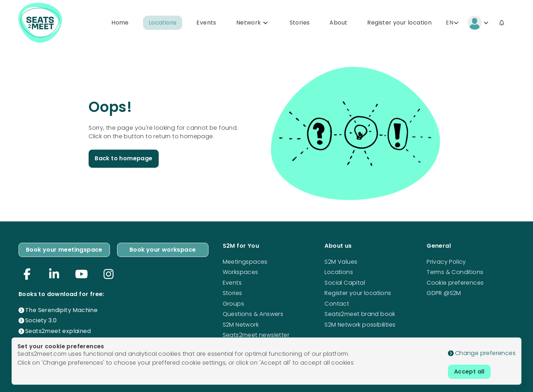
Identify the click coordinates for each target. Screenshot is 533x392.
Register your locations (358, 293)
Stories (300, 23)
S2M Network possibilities (360, 325)
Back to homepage (123, 158)
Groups (233, 304)
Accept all (469, 372)
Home (120, 23)
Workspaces (241, 272)
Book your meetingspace (64, 250)
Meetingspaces (245, 262)
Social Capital (345, 283)
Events (206, 23)
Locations (163, 23)
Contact (337, 304)
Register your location (399, 23)
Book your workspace (163, 250)
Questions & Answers (253, 314)
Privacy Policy (446, 262)
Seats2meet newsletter (256, 335)
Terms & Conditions (455, 272)
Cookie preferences (455, 283)
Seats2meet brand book (360, 314)
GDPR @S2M (444, 293)
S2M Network (241, 325)
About (338, 23)
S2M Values (341, 262)
